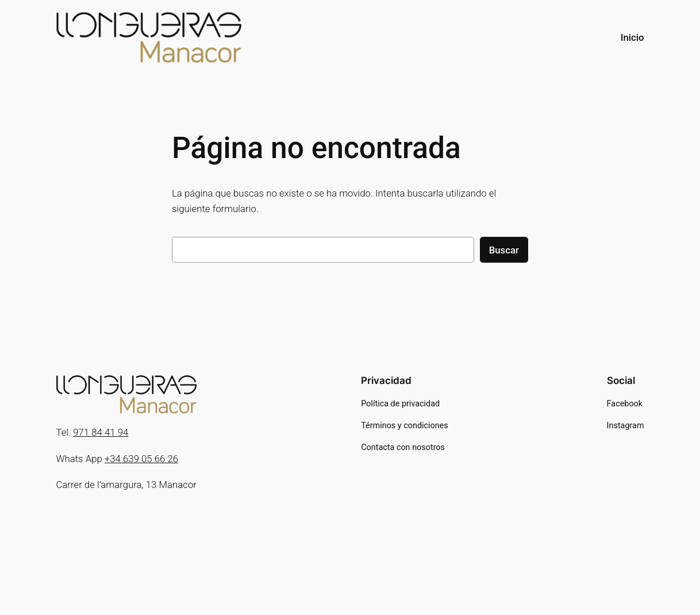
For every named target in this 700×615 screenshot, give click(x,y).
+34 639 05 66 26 (141, 459)
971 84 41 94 (101, 432)
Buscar (504, 250)
